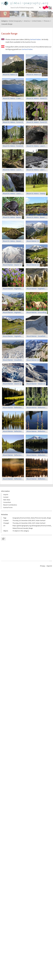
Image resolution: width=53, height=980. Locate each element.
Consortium (7, 502)
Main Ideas (7, 500)
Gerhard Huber (35, 39)
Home (25, 3)
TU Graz (47, 7)
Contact (6, 497)
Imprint (6, 495)
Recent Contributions (10, 505)
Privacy (43, 566)
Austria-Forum (8, 507)
